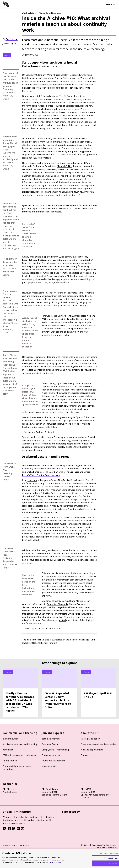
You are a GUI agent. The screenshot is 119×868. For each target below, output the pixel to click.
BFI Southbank (50, 789)
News (59, 13)
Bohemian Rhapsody (57, 604)
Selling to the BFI (11, 761)
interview (32, 480)
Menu (110, 4)
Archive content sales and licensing (20, 744)
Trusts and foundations (53, 761)
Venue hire (8, 750)
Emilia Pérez (33, 472)
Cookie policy (24, 845)
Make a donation (50, 766)
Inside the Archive (47, 13)
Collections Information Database (72, 560)
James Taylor (9, 43)
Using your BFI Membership (56, 750)
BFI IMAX (86, 789)
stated (62, 620)
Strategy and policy (90, 739)
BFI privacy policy (10, 845)
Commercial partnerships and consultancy (17, 768)
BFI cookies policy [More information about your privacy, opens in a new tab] (53, 862)
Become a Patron (50, 744)
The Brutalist (87, 469)
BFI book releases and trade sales (19, 755)
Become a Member (51, 739)
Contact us (86, 755)
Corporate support (51, 755)
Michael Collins (64, 166)
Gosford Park (58, 119)
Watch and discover (30, 13)
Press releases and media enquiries (98, 744)
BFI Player (8, 789)
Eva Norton (12, 39)
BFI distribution (10, 739)
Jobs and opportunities (92, 750)
